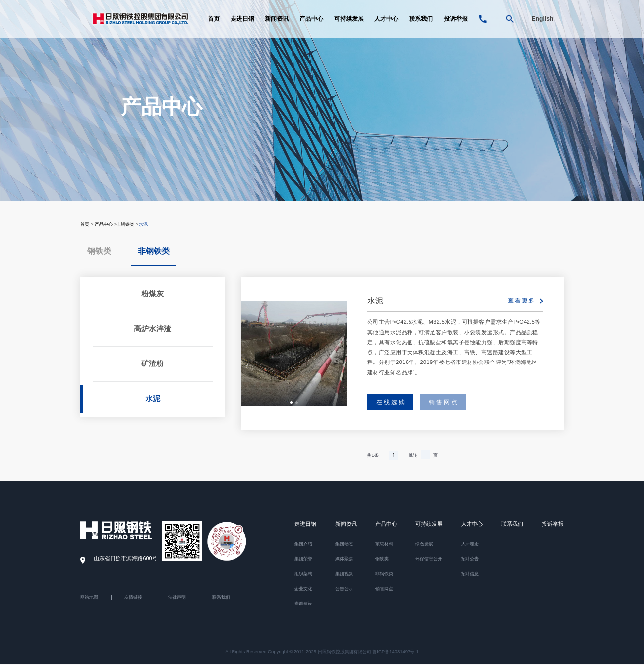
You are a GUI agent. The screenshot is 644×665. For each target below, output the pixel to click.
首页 (214, 20)
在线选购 (391, 403)
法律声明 (177, 599)
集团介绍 (303, 545)
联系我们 (421, 20)
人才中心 (386, 20)
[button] (291, 403)
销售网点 (444, 403)
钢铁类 (99, 251)
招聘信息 (470, 575)
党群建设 (303, 605)
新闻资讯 (277, 20)
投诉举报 (456, 20)
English (542, 20)
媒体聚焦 (344, 560)
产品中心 (311, 20)
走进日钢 (242, 20)
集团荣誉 (303, 560)
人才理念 (470, 545)
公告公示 (344, 590)
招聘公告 (470, 560)
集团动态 (344, 545)
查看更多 (522, 301)
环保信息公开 (429, 560)
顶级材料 (384, 545)
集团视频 (344, 575)
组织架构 (303, 575)
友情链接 (133, 599)
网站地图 (89, 599)
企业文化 (303, 590)
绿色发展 (424, 545)
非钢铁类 (125, 224)
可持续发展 (349, 20)
